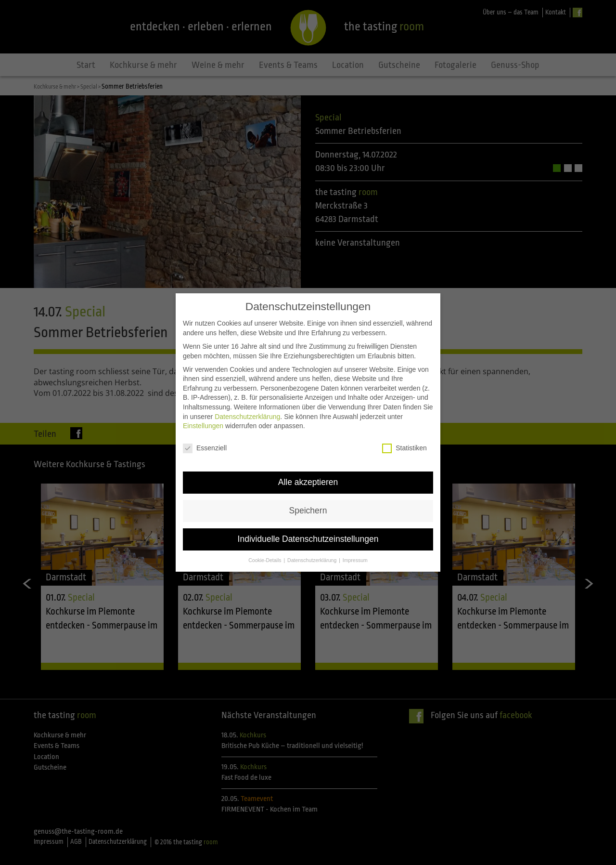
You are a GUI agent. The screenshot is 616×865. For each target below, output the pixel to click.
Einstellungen (203, 413)
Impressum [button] (355, 547)
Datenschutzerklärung (247, 404)
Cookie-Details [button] (265, 547)
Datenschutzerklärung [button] (313, 547)
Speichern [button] (308, 498)
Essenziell (205, 436)
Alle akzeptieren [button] (308, 469)
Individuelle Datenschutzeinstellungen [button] (308, 526)
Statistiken (404, 436)
